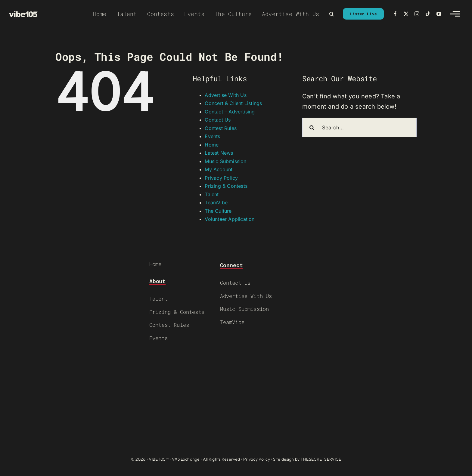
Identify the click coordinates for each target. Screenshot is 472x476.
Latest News (219, 153)
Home (212, 145)
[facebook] (395, 14)
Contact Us (218, 120)
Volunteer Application (230, 219)
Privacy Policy (221, 178)
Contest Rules (221, 128)
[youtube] (439, 14)
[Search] (312, 127)
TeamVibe (216, 202)
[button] (332, 14)
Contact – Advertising (230, 112)
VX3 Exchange (186, 459)
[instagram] (417, 14)
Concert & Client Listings (233, 103)
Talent (212, 194)
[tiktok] (428, 14)
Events (212, 136)
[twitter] (406, 14)
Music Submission (225, 161)
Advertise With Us (225, 95)
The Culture (218, 211)
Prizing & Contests (226, 186)
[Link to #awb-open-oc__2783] (455, 14)
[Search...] (359, 127)
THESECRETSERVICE (321, 459)
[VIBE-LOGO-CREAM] (24, 14)
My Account (219, 169)
